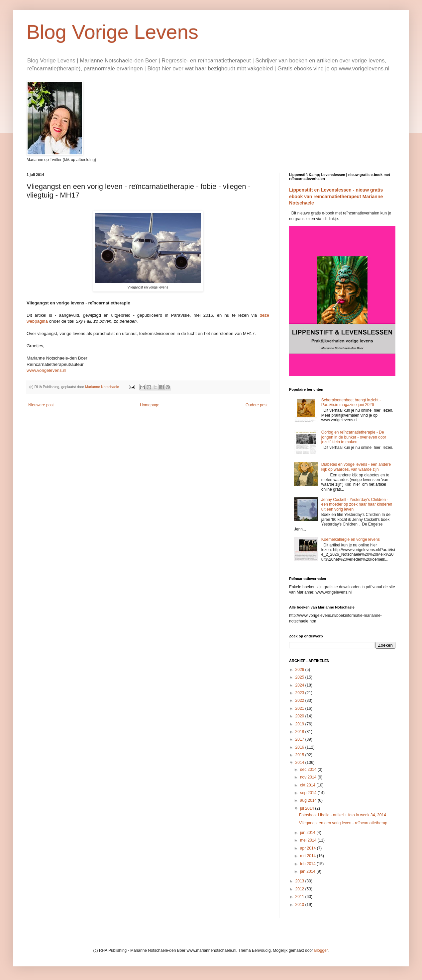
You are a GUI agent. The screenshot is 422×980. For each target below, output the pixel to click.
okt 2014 (308, 785)
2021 (300, 708)
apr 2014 (309, 848)
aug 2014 (309, 800)
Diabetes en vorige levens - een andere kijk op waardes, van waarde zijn (356, 467)
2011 (300, 897)
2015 (300, 755)
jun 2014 (308, 833)
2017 (300, 739)
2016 (300, 747)
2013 (300, 881)
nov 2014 (309, 777)
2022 (300, 700)
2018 (300, 732)
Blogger (321, 950)
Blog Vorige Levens (112, 32)
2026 (300, 670)
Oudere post (257, 405)
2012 (300, 889)
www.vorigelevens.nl (46, 370)
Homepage (150, 405)
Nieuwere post (41, 405)
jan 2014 (308, 871)
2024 (300, 685)
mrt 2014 (309, 856)
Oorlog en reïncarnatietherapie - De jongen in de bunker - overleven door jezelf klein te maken (354, 437)
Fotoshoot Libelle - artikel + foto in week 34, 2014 (343, 815)
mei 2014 (309, 840)
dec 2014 (309, 770)
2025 (300, 677)
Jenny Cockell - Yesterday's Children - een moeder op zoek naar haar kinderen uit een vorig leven (357, 504)
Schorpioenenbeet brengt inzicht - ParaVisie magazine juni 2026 (351, 402)
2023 (300, 693)
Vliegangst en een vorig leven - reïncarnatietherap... (345, 823)
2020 (300, 716)
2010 (300, 905)
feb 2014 (308, 864)
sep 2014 (309, 793)
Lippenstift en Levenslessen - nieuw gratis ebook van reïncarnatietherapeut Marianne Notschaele (336, 196)
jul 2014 (308, 808)
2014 (300, 763)
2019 (300, 724)
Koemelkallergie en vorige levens (351, 539)
